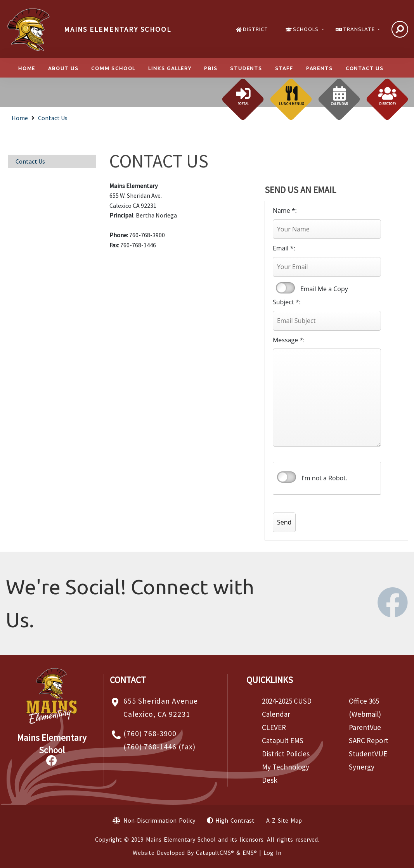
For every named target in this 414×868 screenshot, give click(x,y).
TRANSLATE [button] (360, 29)
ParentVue (365, 727)
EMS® (250, 852)
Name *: (285, 211)
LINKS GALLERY (170, 68)
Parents (320, 68)
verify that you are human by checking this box (287, 477)
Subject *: (287, 302)
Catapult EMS (283, 740)
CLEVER (274, 727)
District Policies (286, 754)
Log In (272, 852)
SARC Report (369, 740)
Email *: (284, 248)
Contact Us (365, 68)
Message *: (289, 340)
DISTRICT (256, 29)
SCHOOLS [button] (307, 29)
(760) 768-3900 (150, 733)
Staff (284, 68)
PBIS (211, 68)
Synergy (362, 767)
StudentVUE (368, 754)
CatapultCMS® (215, 852)
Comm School (113, 68)
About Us (63, 68)
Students (246, 68)
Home (27, 68)
